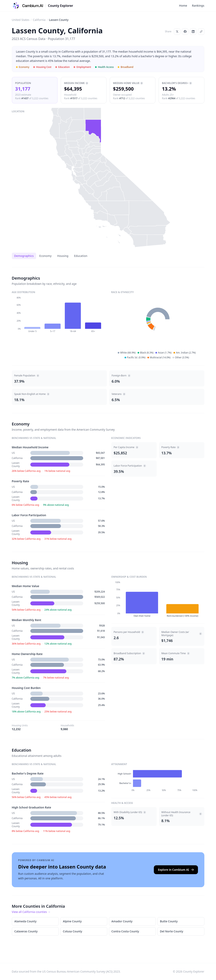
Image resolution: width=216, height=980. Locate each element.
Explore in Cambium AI (176, 870)
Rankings (198, 6)
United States (21, 20)
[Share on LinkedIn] (193, 32)
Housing (63, 256)
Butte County (169, 921)
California (39, 20)
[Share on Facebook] (185, 32)
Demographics (24, 256)
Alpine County (72, 921)
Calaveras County (26, 931)
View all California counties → (31, 912)
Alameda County (25, 921)
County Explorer (60, 6)
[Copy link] (201, 32)
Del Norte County (172, 931)
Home (183, 6)
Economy (45, 256)
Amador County (122, 921)
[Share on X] (177, 32)
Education (81, 256)
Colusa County (73, 931)
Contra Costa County (125, 931)
